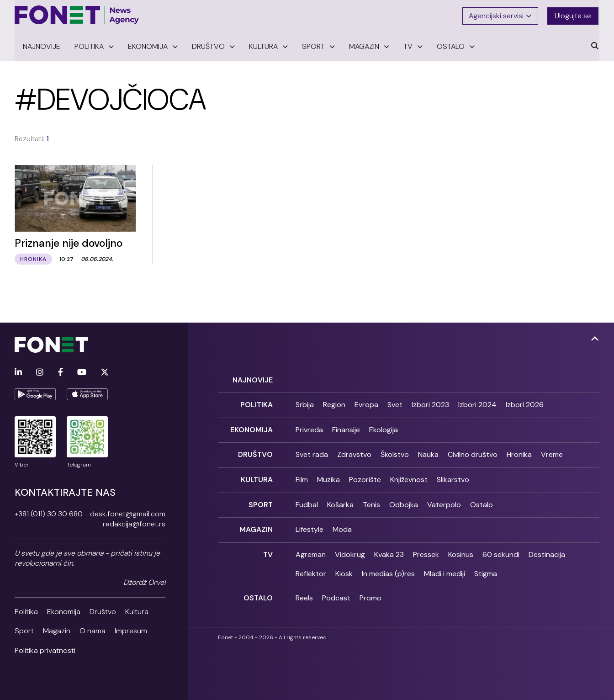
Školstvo (395, 452)
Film (302, 476)
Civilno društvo (473, 452)
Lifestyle (310, 525)
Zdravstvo (354, 452)
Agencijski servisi (500, 15)
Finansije (346, 427)
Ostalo (482, 501)
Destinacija (547, 549)
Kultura (137, 610)
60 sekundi (501, 549)
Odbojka (404, 501)
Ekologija (384, 427)
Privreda (309, 427)
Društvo (103, 610)
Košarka (340, 501)
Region (334, 403)
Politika (26, 610)
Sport (24, 629)
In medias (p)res (388, 569)
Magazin (57, 629)
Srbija (305, 403)
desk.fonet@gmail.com (128, 512)
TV (268, 549)
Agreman (311, 549)
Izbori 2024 (477, 403)
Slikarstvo (453, 476)
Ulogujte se (574, 15)
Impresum (131, 629)
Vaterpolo (444, 501)
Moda (342, 525)
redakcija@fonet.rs (134, 522)
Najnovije (253, 379)
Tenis (371, 501)
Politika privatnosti (45, 649)
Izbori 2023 (430, 403)
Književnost (409, 476)
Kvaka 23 (389, 549)
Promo (371, 593)
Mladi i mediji (445, 569)
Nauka (428, 452)
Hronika (519, 452)
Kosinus (461, 549)
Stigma (486, 569)
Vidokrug (350, 549)
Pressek (426, 549)
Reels (304, 593)
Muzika (328, 476)
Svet (395, 403)
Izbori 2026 (525, 403)
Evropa (366, 403)
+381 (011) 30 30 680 (49, 512)
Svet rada (312, 452)
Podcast (336, 593)
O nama (93, 629)
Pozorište (365, 476)
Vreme (552, 452)
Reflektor (311, 569)
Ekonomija (64, 610)
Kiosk (344, 569)
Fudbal (307, 501)
